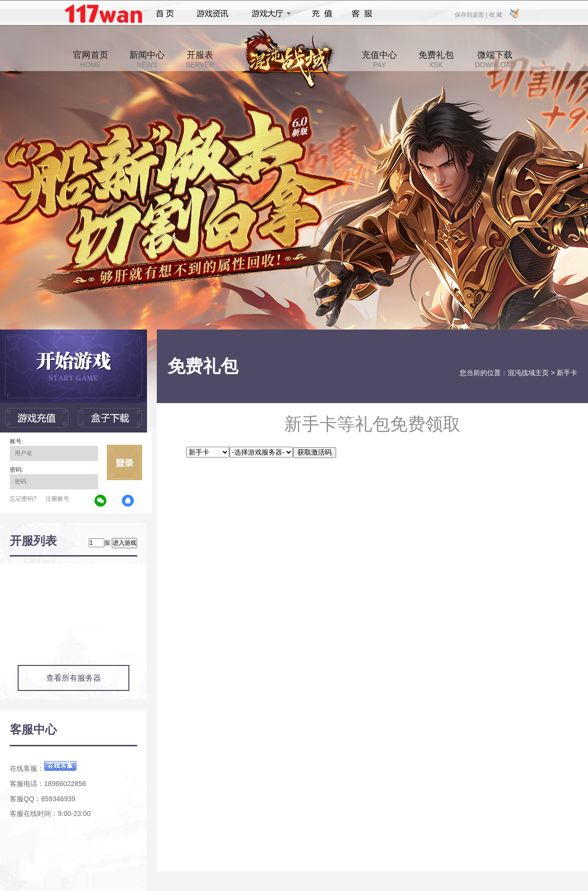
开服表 (200, 59)
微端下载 (495, 59)
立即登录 (124, 462)
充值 (322, 14)
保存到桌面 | (471, 14)
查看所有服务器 (73, 678)
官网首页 (91, 59)
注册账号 (57, 499)
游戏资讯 (213, 14)
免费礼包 (436, 59)
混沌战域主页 (528, 373)
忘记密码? (23, 499)
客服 (362, 14)
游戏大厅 (269, 14)
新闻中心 (147, 59)
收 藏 (495, 14)
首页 (165, 14)
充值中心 (379, 59)
